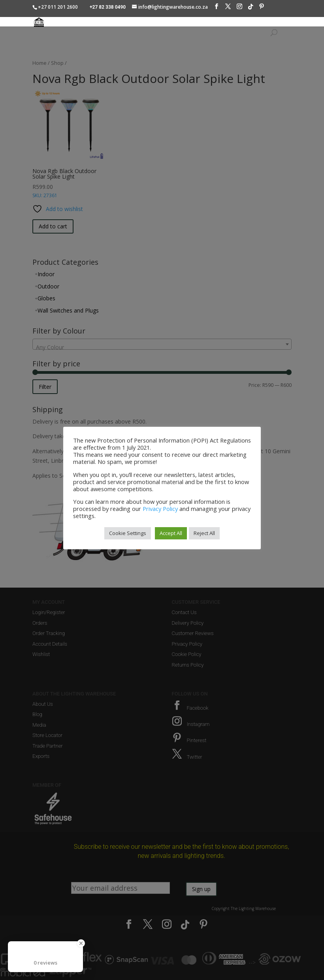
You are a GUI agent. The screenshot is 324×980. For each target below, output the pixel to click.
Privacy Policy (160, 509)
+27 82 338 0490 (108, 7)
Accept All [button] (171, 533)
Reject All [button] (204, 533)
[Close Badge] (81, 943)
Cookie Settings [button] (128, 533)
